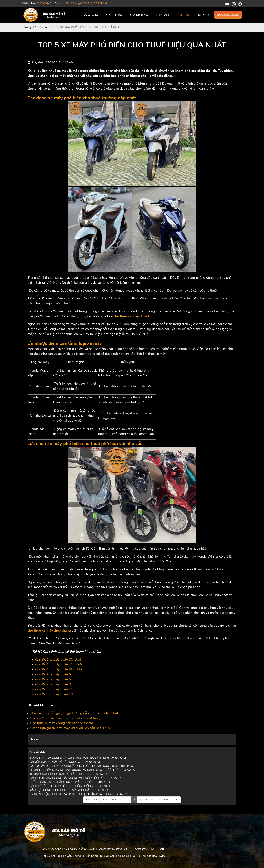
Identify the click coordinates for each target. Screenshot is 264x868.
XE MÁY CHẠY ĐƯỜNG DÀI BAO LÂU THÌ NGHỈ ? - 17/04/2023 (69, 774)
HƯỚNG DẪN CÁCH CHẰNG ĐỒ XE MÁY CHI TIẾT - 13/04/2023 (70, 782)
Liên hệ (204, 15)
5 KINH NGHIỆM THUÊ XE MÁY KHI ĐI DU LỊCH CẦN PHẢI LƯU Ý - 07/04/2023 (79, 794)
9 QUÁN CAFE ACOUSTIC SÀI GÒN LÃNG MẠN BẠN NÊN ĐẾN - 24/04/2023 (78, 758)
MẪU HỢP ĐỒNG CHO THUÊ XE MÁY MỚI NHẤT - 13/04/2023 (69, 790)
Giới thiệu (114, 15)
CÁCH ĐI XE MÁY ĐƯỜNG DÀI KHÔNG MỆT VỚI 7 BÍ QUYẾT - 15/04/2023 (76, 778)
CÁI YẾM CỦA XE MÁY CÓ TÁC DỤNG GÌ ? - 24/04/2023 (65, 762)
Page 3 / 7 (91, 800)
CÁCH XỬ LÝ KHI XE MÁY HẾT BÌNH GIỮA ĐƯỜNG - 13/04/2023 (70, 786)
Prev (114, 800)
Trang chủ (90, 15)
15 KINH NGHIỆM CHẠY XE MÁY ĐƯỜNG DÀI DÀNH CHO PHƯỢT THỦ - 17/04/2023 (82, 770)
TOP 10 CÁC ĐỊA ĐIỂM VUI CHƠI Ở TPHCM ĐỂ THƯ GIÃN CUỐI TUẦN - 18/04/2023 (82, 766)
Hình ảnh (163, 15)
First (104, 800)
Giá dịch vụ (139, 15)
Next (166, 800)
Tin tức (184, 15)
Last (176, 800)
